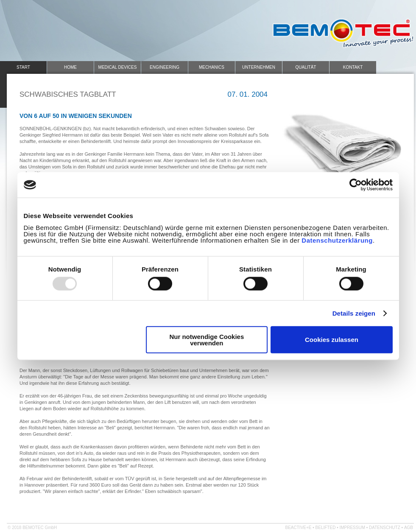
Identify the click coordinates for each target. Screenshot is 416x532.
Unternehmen (259, 67)
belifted (326, 528)
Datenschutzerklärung (337, 240)
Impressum (352, 528)
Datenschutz (385, 528)
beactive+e (299, 528)
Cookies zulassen (332, 340)
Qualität (306, 67)
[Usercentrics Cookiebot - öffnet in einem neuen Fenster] (356, 185)
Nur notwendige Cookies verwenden (207, 339)
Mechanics (212, 67)
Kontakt (353, 67)
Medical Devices (118, 67)
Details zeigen (354, 313)
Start (23, 67)
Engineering (165, 67)
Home (70, 67)
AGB (409, 528)
